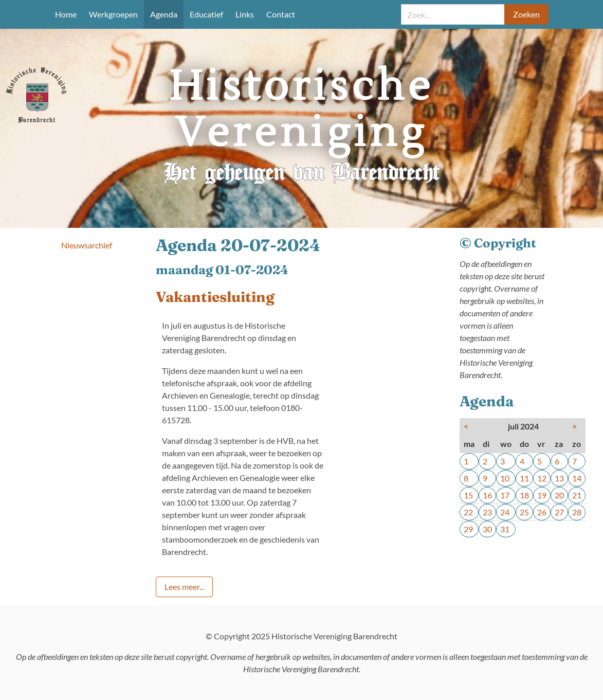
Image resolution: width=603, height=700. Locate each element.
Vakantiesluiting (215, 297)
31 (505, 529)
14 (577, 478)
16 (487, 495)
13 (559, 478)
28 (577, 512)
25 (524, 512)
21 (577, 495)
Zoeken (526, 14)
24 (505, 512)
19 (542, 495)
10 (505, 478)
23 (487, 512)
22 (468, 512)
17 (505, 495)
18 (524, 495)
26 (542, 512)
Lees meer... (184, 587)
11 (524, 478)
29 (468, 529)
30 (487, 529)
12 (542, 478)
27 (559, 512)
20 (559, 495)
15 (468, 495)
